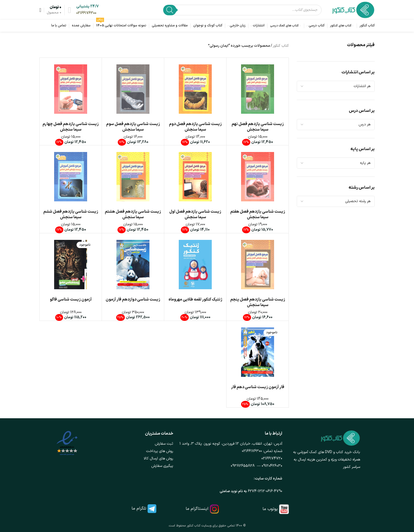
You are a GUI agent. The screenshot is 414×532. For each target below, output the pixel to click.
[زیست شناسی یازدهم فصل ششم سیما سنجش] (71, 177)
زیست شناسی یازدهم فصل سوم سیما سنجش (133, 127)
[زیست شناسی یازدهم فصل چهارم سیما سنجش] (71, 89)
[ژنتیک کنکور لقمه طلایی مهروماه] (195, 265)
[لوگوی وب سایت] (353, 10)
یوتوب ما (270, 509)
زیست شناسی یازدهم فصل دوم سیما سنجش (195, 127)
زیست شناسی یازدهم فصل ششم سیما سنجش (71, 215)
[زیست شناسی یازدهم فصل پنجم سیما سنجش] (258, 265)
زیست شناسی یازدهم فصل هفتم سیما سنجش (258, 215)
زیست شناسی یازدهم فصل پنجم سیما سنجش (258, 302)
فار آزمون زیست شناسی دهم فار (258, 387)
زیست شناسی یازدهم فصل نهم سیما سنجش (258, 127)
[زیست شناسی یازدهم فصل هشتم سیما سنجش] (133, 177)
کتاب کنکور (281, 46)
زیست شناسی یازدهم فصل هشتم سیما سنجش (133, 215)
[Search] (170, 10)
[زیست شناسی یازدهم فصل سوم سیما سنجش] (133, 89)
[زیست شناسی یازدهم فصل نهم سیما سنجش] (258, 89)
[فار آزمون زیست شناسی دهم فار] (258, 352)
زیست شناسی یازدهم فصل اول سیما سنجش (195, 215)
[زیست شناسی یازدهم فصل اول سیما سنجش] (195, 177)
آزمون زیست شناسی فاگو (71, 300)
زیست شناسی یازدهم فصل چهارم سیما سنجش (71, 127)
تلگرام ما (139, 509)
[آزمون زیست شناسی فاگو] (71, 265)
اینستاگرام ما (197, 509)
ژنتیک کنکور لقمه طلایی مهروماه (195, 300)
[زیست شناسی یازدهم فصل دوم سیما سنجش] (195, 89)
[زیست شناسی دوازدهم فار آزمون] (133, 265)
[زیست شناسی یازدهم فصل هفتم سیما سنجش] (258, 177)
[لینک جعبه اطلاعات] (88, 10)
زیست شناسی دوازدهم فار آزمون (133, 300)
